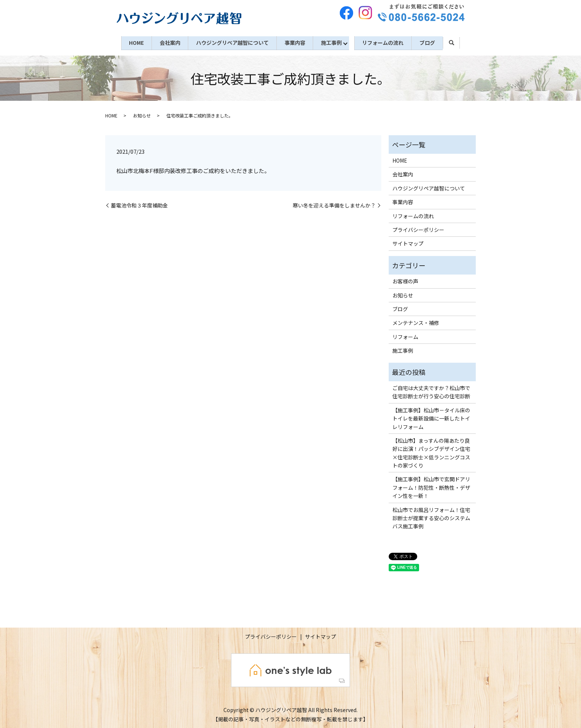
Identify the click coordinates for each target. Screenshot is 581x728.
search (456, 43)
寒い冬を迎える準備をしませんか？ (334, 204)
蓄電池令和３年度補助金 (139, 204)
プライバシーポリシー (418, 229)
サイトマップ (408, 243)
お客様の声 (405, 280)
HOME (133, 42)
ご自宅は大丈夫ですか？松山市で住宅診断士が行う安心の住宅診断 (431, 391)
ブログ (431, 42)
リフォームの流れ (385, 42)
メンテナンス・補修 (416, 322)
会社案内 (167, 42)
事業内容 (295, 42)
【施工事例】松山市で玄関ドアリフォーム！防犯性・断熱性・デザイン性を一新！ (431, 487)
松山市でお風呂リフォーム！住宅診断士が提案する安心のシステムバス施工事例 (431, 517)
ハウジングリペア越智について (231, 42)
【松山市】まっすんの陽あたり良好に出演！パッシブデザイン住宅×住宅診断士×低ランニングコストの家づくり (431, 452)
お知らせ (142, 115)
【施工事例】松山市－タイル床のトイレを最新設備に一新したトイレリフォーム (431, 417)
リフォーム (405, 336)
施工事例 (333, 42)
